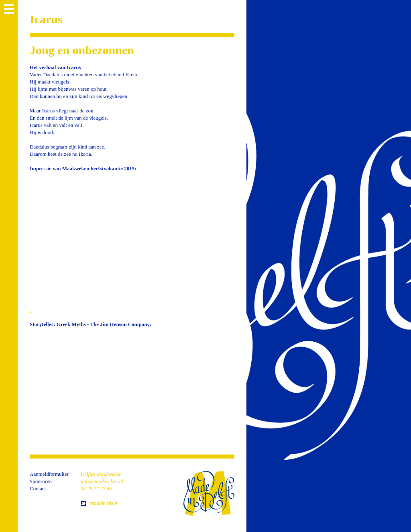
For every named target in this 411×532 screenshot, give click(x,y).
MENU (9, 9)
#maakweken (104, 503)
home (209, 493)
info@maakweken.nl (102, 481)
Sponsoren (41, 481)
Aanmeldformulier (49, 474)
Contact (38, 488)
